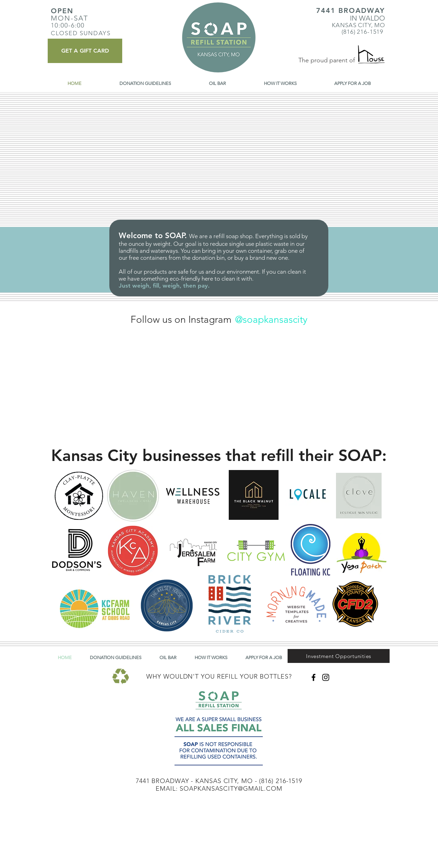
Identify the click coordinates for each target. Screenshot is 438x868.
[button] (339, 656)
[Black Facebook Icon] (314, 677)
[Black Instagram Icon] (326, 677)
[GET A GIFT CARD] (85, 51)
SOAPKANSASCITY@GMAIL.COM (231, 789)
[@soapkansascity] (271, 319)
